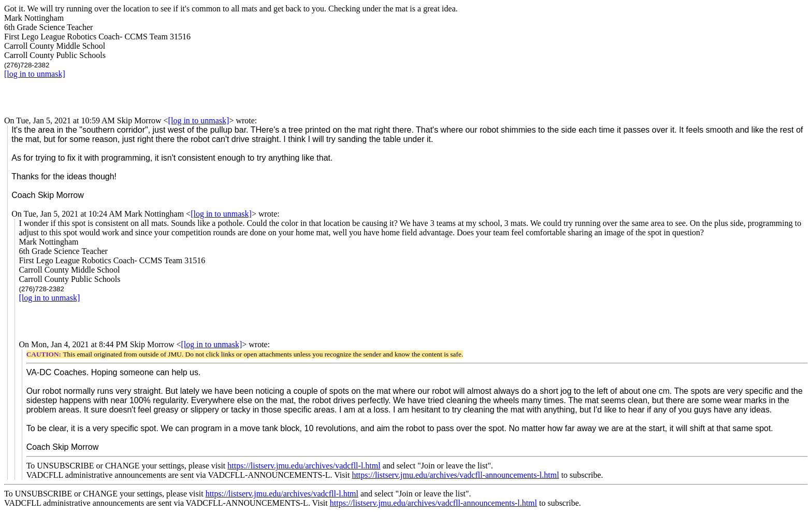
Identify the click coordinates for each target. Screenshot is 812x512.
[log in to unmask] (35, 74)
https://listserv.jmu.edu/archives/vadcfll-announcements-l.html (455, 475)
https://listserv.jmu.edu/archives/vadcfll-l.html (304, 466)
